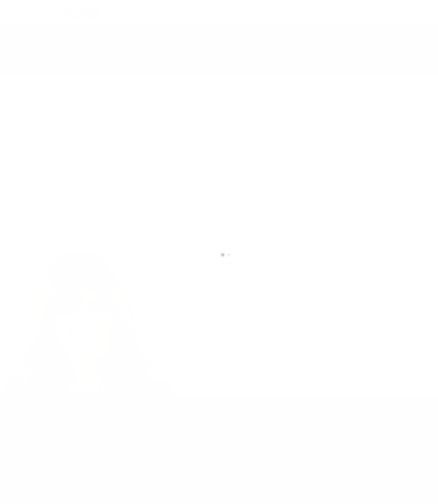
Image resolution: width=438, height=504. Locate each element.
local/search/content (97, 56)
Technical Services (135, 35)
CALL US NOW (360, 9)
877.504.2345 (362, 14)
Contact (254, 35)
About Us (228, 35)
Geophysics (98, 35)
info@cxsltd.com (313, 14)
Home (74, 35)
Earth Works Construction (186, 35)
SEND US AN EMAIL (310, 9)
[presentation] (266, 353)
